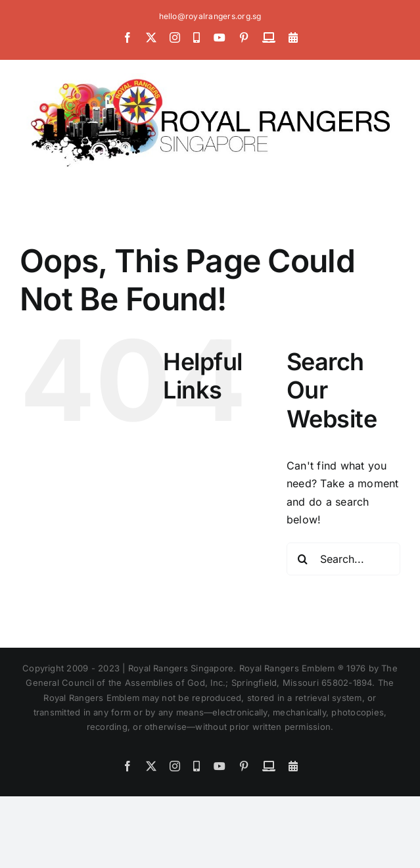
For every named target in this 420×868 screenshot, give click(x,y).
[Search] (303, 559)
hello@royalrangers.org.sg (210, 16)
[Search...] (343, 559)
